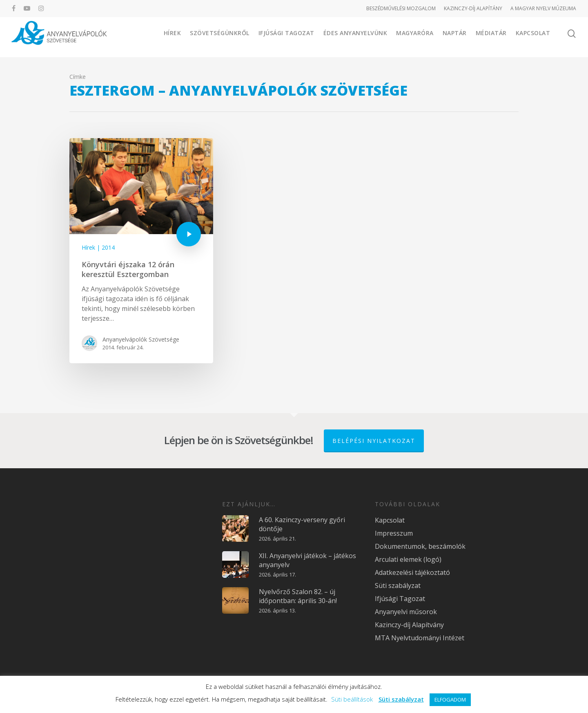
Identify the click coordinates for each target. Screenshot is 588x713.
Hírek (173, 37)
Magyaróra (415, 37)
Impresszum (394, 532)
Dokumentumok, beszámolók (420, 545)
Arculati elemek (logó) (408, 559)
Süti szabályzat (398, 585)
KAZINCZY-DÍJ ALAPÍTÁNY (473, 8)
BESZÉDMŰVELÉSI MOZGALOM (401, 8)
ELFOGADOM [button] (450, 700)
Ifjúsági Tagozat (286, 37)
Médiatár (491, 37)
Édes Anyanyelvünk (355, 37)
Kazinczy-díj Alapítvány (409, 624)
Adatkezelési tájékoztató (412, 572)
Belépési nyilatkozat (374, 440)
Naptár (455, 37)
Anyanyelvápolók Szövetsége (141, 339)
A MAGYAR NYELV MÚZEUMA (543, 8)
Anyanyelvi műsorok (406, 611)
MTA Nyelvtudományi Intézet (420, 637)
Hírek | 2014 (98, 247)
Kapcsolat (533, 37)
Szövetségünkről (220, 37)
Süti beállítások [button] (352, 699)
